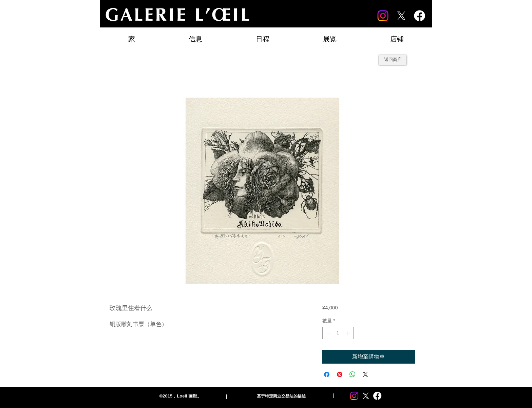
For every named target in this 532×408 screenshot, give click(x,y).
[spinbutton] (338, 333)
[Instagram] (383, 16)
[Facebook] (420, 16)
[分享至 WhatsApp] (353, 374)
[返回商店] (393, 60)
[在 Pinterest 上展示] (340, 374)
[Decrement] (328, 333)
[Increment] (348, 333)
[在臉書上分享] (327, 374)
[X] (401, 16)
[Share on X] (365, 374)
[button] (330, 36)
